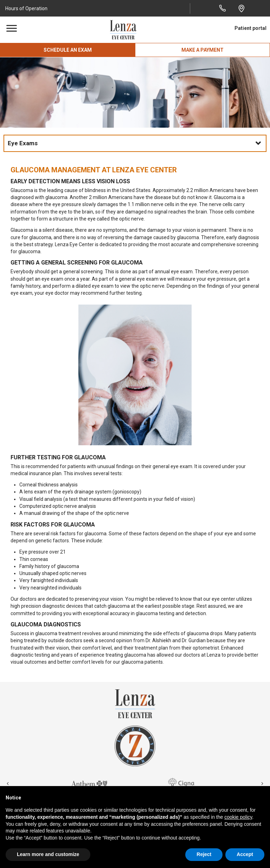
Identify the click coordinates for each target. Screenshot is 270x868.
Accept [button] (245, 854)
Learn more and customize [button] (48, 854)
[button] (27, 8)
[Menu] (12, 28)
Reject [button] (204, 854)
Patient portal (250, 28)
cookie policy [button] (238, 817)
